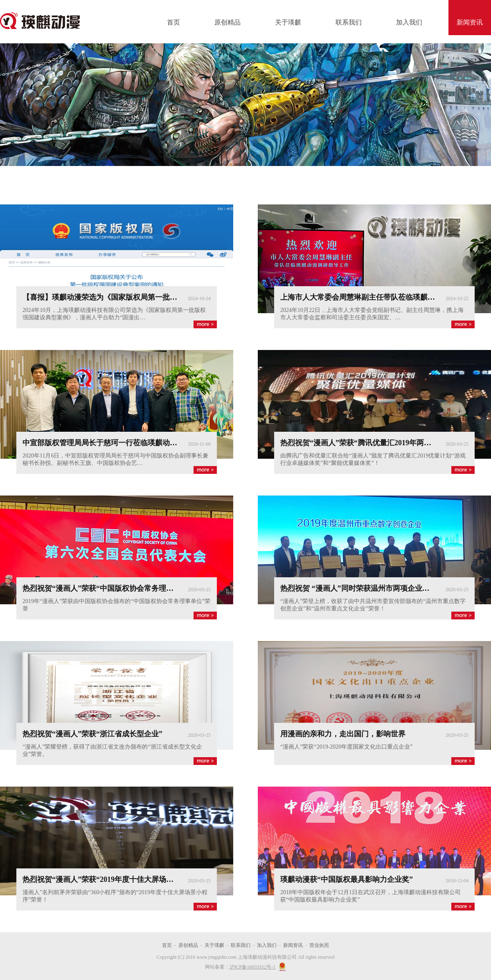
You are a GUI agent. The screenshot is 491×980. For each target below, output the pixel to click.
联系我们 (349, 22)
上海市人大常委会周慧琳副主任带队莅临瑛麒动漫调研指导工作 (383, 297)
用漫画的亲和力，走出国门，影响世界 (343, 734)
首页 (173, 22)
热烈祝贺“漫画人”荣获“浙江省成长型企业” (92, 734)
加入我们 (409, 22)
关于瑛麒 (288, 22)
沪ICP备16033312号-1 (253, 967)
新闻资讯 (470, 22)
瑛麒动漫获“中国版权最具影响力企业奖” (347, 879)
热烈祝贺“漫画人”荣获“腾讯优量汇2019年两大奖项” (365, 443)
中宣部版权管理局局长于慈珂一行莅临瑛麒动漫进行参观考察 (122, 443)
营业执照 (319, 945)
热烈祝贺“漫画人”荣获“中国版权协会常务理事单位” (107, 588)
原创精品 (227, 22)
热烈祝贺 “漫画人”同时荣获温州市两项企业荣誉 (359, 588)
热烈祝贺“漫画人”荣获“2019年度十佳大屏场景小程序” (111, 879)
